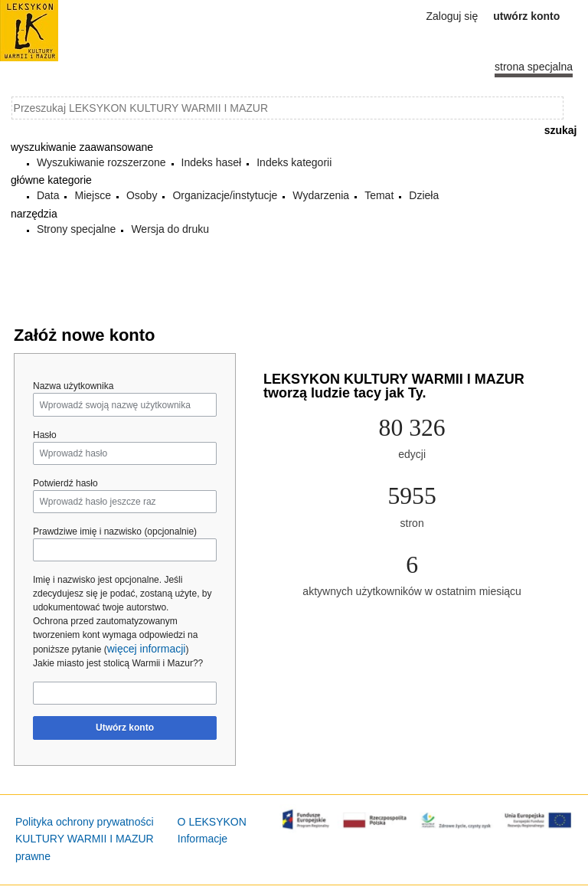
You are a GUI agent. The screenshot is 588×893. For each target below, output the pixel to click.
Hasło (45, 435)
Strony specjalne (77, 229)
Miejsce (92, 195)
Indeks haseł (212, 162)
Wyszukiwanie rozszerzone (101, 162)
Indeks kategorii (294, 162)
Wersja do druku (170, 229)
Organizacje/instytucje (225, 195)
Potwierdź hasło (65, 483)
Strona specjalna (534, 67)
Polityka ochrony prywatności (85, 822)
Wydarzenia (321, 195)
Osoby (142, 195)
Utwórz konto (125, 728)
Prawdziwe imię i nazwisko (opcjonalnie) (115, 532)
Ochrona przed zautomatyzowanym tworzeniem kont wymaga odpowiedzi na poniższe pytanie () (115, 635)
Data (48, 195)
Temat (379, 195)
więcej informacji (147, 649)
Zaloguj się (452, 16)
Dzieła (424, 195)
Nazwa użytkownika (73, 386)
